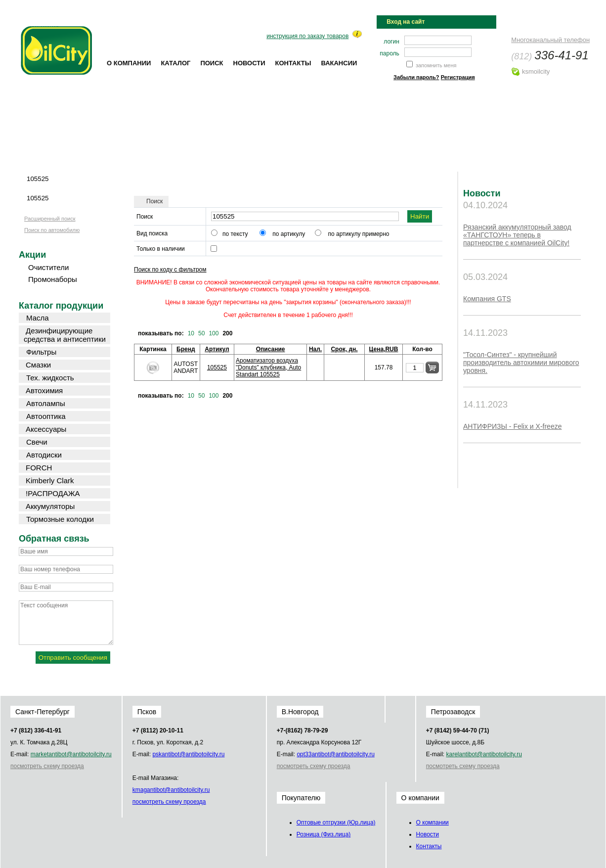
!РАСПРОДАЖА (53, 493)
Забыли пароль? (416, 77)
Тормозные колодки (60, 519)
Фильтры (41, 352)
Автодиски (44, 455)
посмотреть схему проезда (47, 766)
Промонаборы (53, 279)
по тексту (235, 234)
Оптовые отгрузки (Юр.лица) (336, 822)
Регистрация (458, 77)
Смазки (38, 365)
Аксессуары (46, 429)
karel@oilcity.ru (484, 754)
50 (201, 333)
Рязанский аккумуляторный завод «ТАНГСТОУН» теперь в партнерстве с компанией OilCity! (517, 235)
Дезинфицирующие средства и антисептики (65, 335)
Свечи (37, 442)
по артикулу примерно (359, 234)
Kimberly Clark (50, 480)
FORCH (39, 468)
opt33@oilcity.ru (335, 754)
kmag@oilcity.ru (171, 790)
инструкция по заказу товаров (307, 36)
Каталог (175, 63)
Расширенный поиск (50, 219)
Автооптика (46, 416)
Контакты (293, 63)
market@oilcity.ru (71, 754)
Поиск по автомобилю (52, 230)
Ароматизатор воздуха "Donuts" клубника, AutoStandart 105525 (268, 367)
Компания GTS (487, 299)
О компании (129, 63)
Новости (249, 63)
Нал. (315, 349)
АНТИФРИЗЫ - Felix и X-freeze (512, 426)
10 (191, 333)
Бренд (186, 349)
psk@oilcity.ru (188, 754)
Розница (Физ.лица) (324, 834)
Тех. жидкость (50, 378)
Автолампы (46, 403)
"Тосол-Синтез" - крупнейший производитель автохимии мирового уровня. (521, 363)
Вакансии (339, 63)
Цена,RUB (384, 349)
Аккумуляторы (50, 506)
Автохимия (44, 390)
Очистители (48, 267)
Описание (271, 349)
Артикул (217, 349)
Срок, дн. (344, 349)
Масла (38, 318)
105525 (217, 367)
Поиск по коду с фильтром (170, 270)
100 (214, 333)
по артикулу (289, 234)
